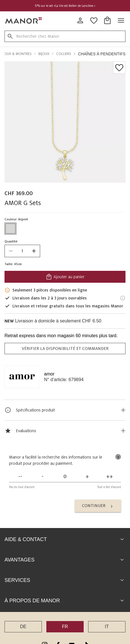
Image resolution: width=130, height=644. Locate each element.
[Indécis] (65, 477)
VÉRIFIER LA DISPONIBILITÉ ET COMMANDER (65, 349)
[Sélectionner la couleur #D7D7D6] (10, 229)
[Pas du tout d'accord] (20, 477)
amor (49, 374)
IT (107, 627)
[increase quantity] (34, 251)
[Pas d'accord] (43, 477)
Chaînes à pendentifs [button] (102, 54)
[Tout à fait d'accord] (110, 477)
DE (23, 627)
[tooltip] (118, 457)
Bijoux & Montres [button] (16, 54)
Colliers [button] (64, 54)
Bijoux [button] (44, 54)
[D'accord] (87, 477)
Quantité (11, 241)
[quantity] (22, 251)
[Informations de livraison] (123, 298)
